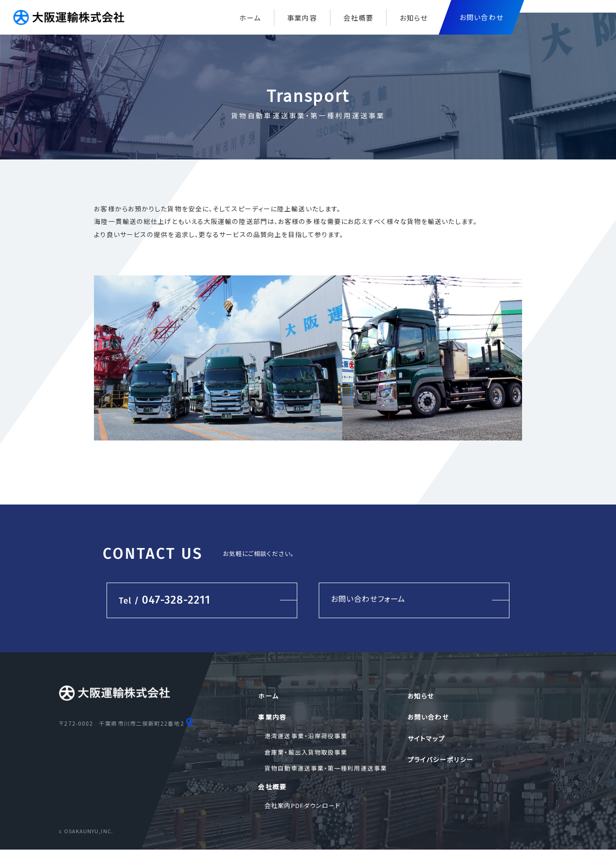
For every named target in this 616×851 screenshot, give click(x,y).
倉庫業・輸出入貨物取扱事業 (306, 753)
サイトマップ (426, 739)
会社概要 (358, 18)
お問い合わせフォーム (369, 599)
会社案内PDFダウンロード (302, 806)
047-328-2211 (163, 600)
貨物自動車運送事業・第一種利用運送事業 (326, 769)
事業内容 (302, 18)
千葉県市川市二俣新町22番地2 (141, 724)
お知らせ (414, 18)
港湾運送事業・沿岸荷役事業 (306, 736)
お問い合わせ (428, 717)
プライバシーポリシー (441, 760)
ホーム (250, 18)
